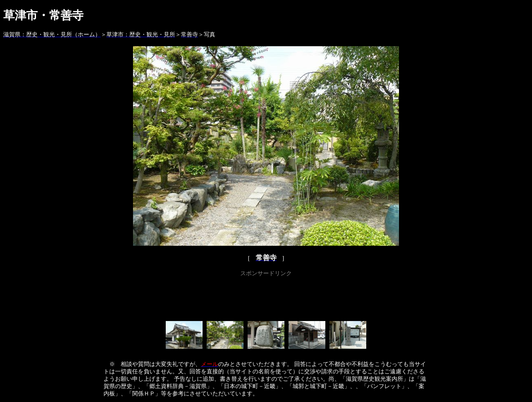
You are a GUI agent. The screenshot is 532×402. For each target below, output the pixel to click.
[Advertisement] (266, 297)
